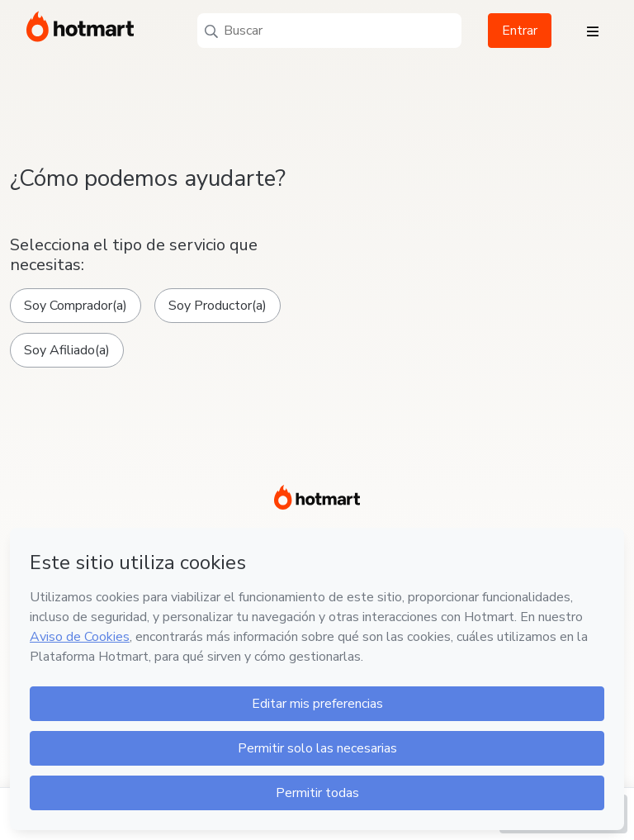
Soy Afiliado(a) (67, 350)
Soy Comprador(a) (76, 306)
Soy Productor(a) (218, 306)
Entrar (520, 31)
